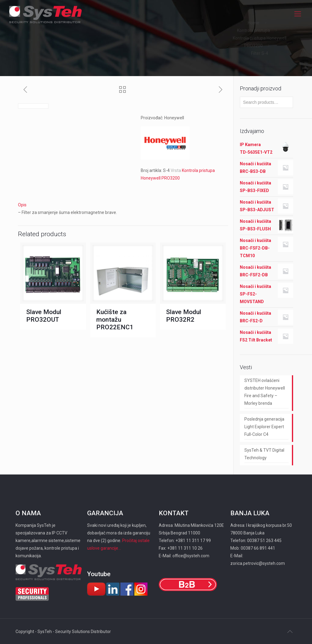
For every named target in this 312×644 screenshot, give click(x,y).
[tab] (123, 205)
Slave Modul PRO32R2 (184, 316)
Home (253, 23)
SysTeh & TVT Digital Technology (264, 454)
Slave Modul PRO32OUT (44, 316)
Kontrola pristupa (253, 30)
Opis (22, 205)
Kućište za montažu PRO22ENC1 (115, 320)
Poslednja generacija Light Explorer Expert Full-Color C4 (264, 427)
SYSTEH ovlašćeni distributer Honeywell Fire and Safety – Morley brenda (265, 392)
